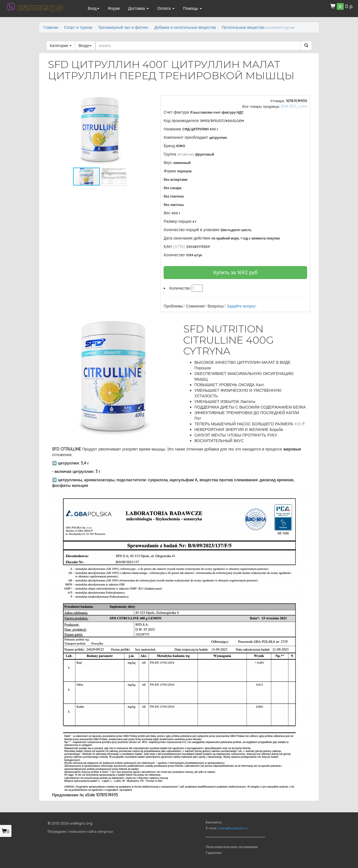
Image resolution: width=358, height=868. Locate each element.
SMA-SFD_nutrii (294, 106)
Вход (94, 8)
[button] (143, 100)
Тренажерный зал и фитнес (123, 27)
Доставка (138, 8)
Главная (51, 27)
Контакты (214, 822)
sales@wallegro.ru (233, 828)
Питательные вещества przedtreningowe (258, 27)
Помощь (192, 8)
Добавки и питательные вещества (185, 27)
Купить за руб (235, 272)
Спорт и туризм (78, 27)
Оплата (166, 8)
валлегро (40, 7)
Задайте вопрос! (242, 306)
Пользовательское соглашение (232, 847)
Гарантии (214, 853)
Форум (114, 8)
